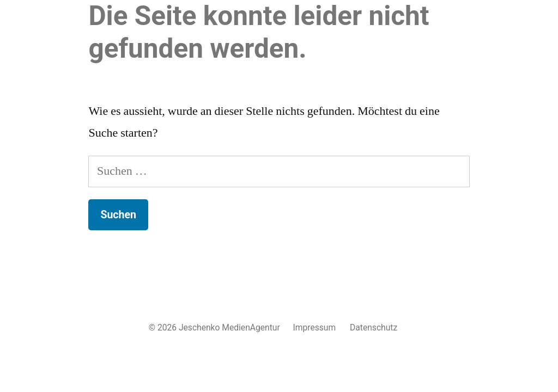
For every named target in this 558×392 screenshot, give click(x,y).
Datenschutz (374, 327)
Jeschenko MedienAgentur (229, 327)
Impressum (315, 327)
